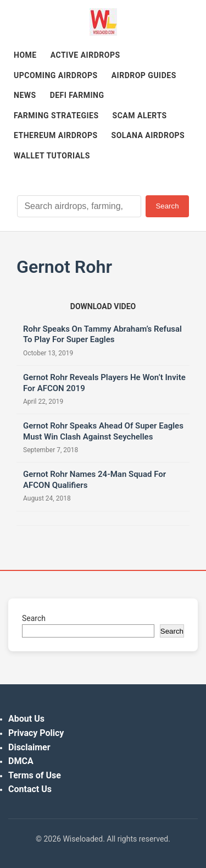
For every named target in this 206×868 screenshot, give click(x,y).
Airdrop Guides (144, 75)
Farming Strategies (56, 116)
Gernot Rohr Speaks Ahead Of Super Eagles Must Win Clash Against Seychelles (103, 431)
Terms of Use (35, 775)
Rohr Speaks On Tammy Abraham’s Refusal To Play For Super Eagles (102, 334)
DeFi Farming (77, 95)
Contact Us (30, 789)
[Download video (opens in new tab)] (103, 306)
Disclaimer (29, 747)
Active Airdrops (85, 55)
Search (167, 206)
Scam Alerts (140, 116)
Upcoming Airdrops (56, 75)
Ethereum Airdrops (56, 135)
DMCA (21, 761)
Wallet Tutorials (52, 156)
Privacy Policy (36, 733)
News (25, 95)
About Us (26, 719)
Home (25, 55)
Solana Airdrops (148, 135)
